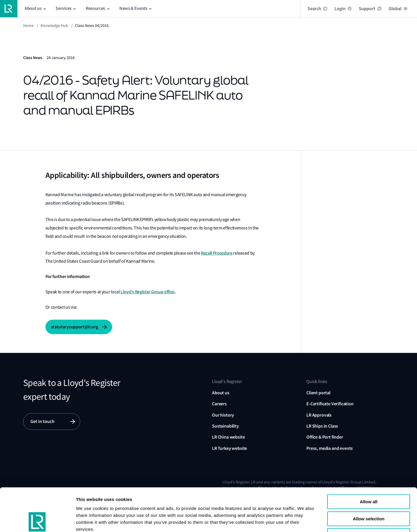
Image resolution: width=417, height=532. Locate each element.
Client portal (318, 393)
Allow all (369, 461)
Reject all (369, 495)
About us (221, 393)
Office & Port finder (325, 437)
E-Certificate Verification (330, 404)
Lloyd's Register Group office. (148, 292)
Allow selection (368, 478)
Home (28, 25)
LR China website (228, 437)
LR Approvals (319, 415)
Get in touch (42, 421)
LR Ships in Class (322, 426)
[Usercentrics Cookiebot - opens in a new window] (38, 521)
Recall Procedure (217, 253)
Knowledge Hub (54, 25)
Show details (356, 521)
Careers (219, 404)
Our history (223, 415)
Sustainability (225, 426)
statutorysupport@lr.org (75, 327)
